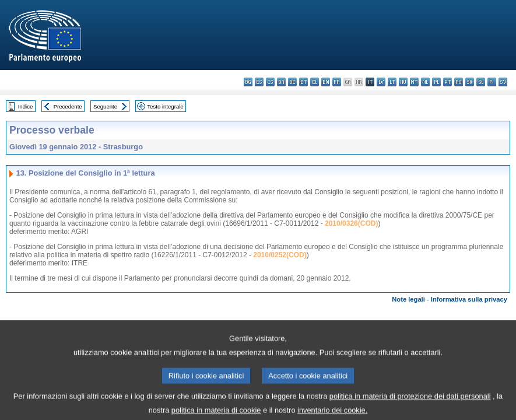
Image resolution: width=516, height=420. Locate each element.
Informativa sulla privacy (469, 299)
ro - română (459, 82)
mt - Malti (414, 82)
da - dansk (281, 82)
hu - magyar (403, 82)
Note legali (408, 299)
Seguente (105, 106)
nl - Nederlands (425, 82)
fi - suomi (492, 82)
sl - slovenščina (481, 82)
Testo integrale (165, 106)
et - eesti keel (303, 82)
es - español (259, 82)
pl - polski (436, 82)
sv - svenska (503, 82)
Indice (26, 106)
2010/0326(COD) (351, 223)
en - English (326, 82)
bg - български (248, 82)
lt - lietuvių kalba (392, 82)
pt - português (447, 82)
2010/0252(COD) (280, 255)
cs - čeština (270, 82)
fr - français (337, 82)
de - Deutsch (292, 82)
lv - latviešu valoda (381, 82)
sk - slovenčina (470, 82)
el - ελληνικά (315, 82)
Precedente (68, 106)
